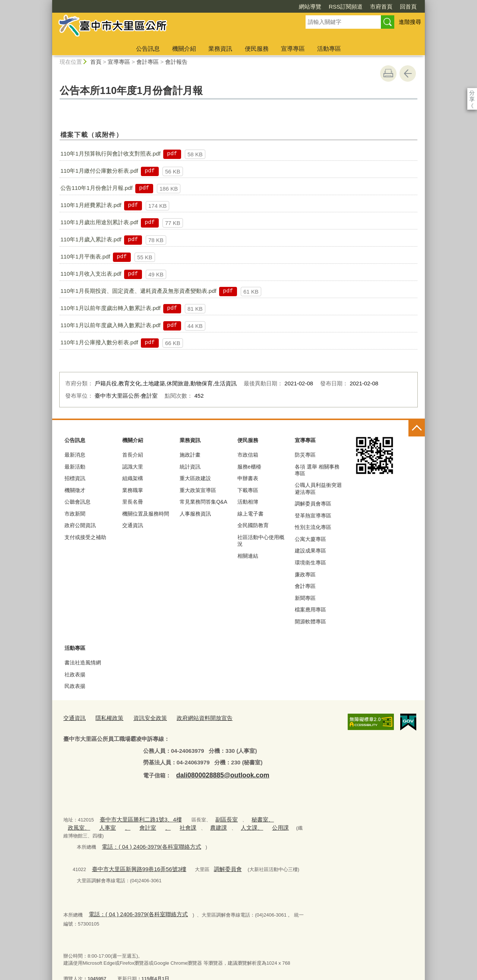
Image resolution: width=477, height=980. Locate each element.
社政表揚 (75, 674)
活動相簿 (248, 502)
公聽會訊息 (78, 502)
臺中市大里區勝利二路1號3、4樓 (135, 816)
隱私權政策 (105, 717)
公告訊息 (148, 49)
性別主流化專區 (313, 527)
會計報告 (176, 62)
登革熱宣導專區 (313, 516)
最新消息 (75, 455)
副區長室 (212, 816)
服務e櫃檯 (249, 467)
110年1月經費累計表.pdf (91, 205)
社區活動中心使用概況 (261, 541)
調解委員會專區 (313, 504)
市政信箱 (248, 455)
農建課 (171, 823)
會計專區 (148, 62)
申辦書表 (248, 478)
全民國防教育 (253, 525)
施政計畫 (190, 455)
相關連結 (248, 556)
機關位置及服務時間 (146, 514)
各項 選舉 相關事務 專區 (317, 470)
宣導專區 (293, 49)
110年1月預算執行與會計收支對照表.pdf (110, 154)
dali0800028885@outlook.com (215, 772)
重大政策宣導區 (198, 490)
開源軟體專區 (310, 621)
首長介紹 (133, 455)
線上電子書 (250, 514)
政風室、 (271, 816)
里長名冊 (133, 502)
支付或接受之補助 (85, 537)
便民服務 (257, 49)
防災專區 (305, 455)
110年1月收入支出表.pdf (91, 274)
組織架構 (133, 478)
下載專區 (248, 490)
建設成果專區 (310, 551)
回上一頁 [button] (408, 73)
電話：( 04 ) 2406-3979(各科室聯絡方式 (144, 833)
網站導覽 (267, 7)
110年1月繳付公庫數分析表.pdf (99, 171)
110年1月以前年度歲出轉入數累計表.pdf (110, 308)
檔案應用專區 (310, 610)
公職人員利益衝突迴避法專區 (318, 488)
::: (49, 3)
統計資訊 (190, 467)
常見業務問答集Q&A (203, 502)
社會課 (144, 823)
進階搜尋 (410, 22)
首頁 (96, 62)
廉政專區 (305, 574)
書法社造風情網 (83, 663)
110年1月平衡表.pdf (85, 256)
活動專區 (329, 49)
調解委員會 (211, 854)
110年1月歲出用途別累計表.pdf (99, 222)
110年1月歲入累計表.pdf (91, 239)
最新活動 (75, 467)
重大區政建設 (195, 478)
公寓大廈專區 (310, 539)
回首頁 (365, 7)
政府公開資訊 (80, 525)
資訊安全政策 (141, 717)
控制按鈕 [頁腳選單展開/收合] (417, 428)
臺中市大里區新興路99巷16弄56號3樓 (132, 854)
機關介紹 (184, 49)
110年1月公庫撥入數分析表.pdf (99, 342)
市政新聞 (75, 514)
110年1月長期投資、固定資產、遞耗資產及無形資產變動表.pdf (138, 291)
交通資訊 (133, 525)
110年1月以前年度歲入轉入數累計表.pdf (110, 325)
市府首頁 (338, 7)
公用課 (225, 823)
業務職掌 (133, 490)
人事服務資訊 (195, 514)
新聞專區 (305, 598)
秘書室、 (244, 816)
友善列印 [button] (388, 73)
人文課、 (200, 823)
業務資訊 (220, 49)
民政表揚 (75, 686)
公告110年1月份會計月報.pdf (96, 188)
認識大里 (133, 467)
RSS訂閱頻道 (303, 7)
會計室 (109, 823)
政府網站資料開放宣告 (190, 717)
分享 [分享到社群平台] (472, 93)
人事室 (74, 823)
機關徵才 (75, 490)
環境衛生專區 (310, 563)
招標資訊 (75, 478)
